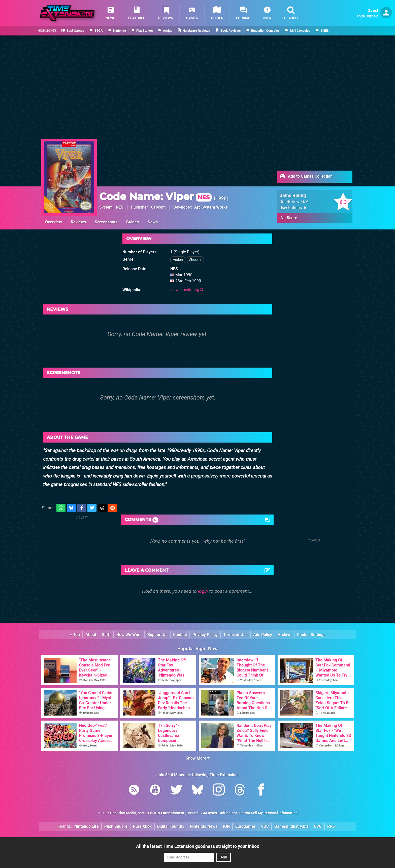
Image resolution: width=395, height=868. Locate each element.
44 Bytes (210, 813)
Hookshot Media (123, 813)
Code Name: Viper (155, 196)
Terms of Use (235, 635)
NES (120, 207)
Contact (180, 635)
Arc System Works (211, 207)
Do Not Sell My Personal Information (268, 813)
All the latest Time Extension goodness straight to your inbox (197, 846)
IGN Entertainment (169, 813)
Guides (133, 222)
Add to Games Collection (306, 177)
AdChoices (228, 813)
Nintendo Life (87, 826)
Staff (106, 635)
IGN (226, 826)
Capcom (158, 207)
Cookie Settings (311, 635)
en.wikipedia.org (187, 290)
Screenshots (106, 222)
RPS (331, 826)
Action (178, 260)
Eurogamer (245, 826)
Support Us (157, 635)
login (203, 591)
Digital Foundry (171, 826)
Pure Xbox (142, 826)
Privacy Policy (205, 635)
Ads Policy (263, 635)
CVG (318, 826)
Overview (54, 222)
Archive (285, 635)
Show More (198, 758)
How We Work (129, 635)
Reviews (78, 222)
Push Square (116, 826)
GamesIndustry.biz (291, 826)
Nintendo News (204, 826)
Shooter (195, 260)
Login (361, 16)
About (91, 635)
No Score (289, 218)
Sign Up (373, 16)
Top (75, 635)
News (153, 222)
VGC (265, 826)
